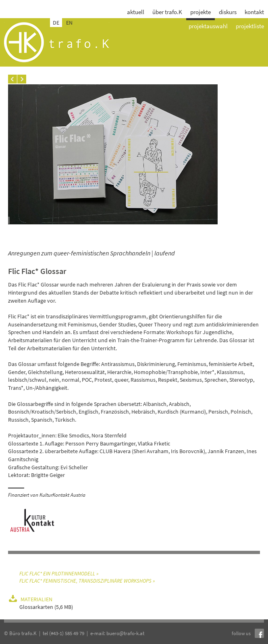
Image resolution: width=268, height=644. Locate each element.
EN (69, 23)
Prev (12, 79)
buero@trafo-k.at (125, 633)
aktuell (136, 12)
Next (22, 79)
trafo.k (57, 42)
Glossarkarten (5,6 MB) (46, 607)
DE (56, 23)
